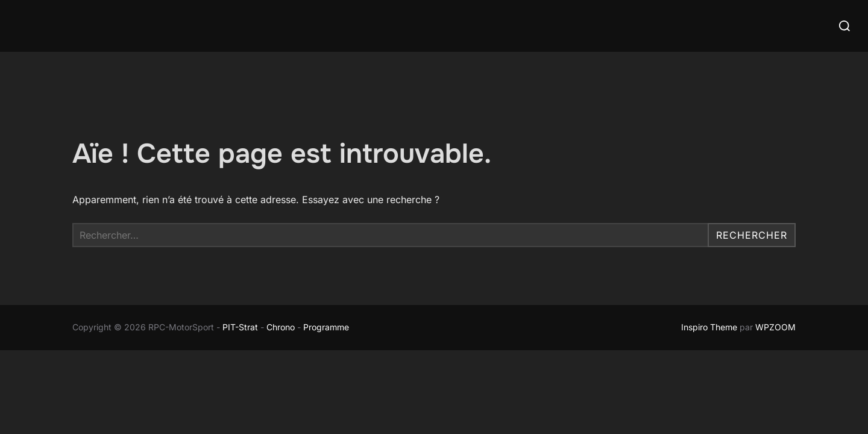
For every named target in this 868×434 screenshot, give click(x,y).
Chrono (281, 327)
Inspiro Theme (709, 327)
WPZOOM (775, 327)
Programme (327, 327)
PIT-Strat (240, 327)
